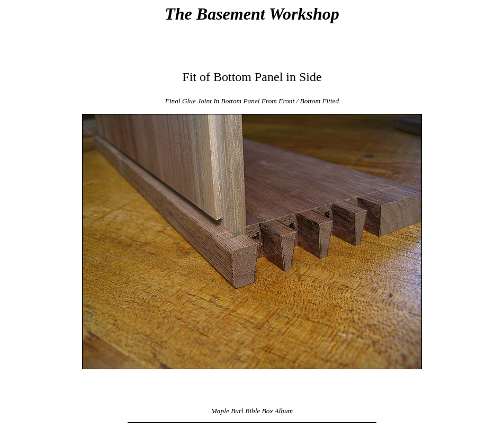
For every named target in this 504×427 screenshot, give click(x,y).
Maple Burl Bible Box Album (252, 411)
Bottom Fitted (320, 101)
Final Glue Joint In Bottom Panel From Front (230, 101)
